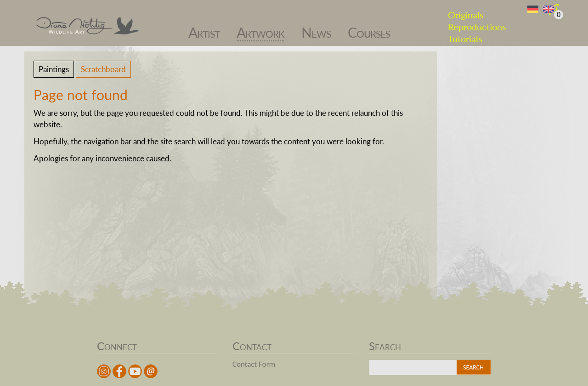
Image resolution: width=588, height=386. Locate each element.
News (316, 28)
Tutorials (465, 34)
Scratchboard (103, 69)
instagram (104, 371)
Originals (466, 10)
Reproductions (477, 22)
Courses (369, 28)
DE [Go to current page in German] (533, 10)
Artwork (260, 28)
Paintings (54, 69)
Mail (151, 371)
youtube (135, 371)
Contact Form (254, 364)
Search (473, 367)
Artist (204, 28)
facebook (119, 371)
